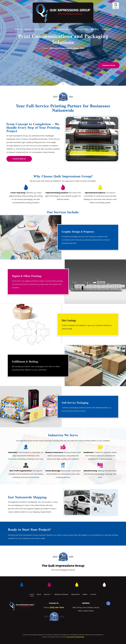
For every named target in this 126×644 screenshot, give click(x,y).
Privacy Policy (80, 637)
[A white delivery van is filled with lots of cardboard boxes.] (104, 503)
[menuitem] (18, 29)
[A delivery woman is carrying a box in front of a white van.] (77, 503)
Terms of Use (70, 637)
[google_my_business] (108, 604)
